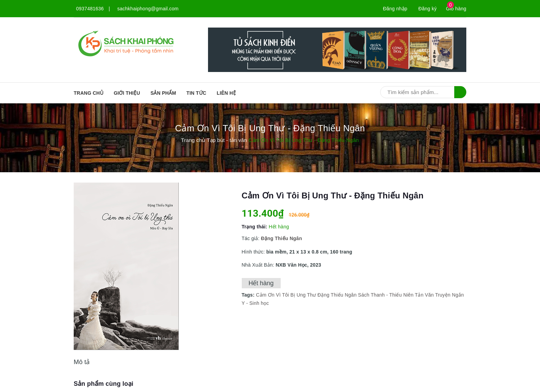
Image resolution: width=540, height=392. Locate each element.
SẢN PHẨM (163, 93)
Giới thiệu (127, 93)
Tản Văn (424, 295)
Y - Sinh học (255, 303)
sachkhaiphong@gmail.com (148, 9)
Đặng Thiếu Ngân (337, 295)
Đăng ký (428, 9)
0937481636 (90, 9)
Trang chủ (89, 93)
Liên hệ (226, 93)
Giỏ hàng (456, 9)
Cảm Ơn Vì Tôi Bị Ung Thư (286, 295)
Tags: (249, 295)
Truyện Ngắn (449, 295)
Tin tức (196, 93)
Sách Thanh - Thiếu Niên (386, 295)
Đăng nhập (395, 9)
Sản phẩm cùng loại (103, 384)
